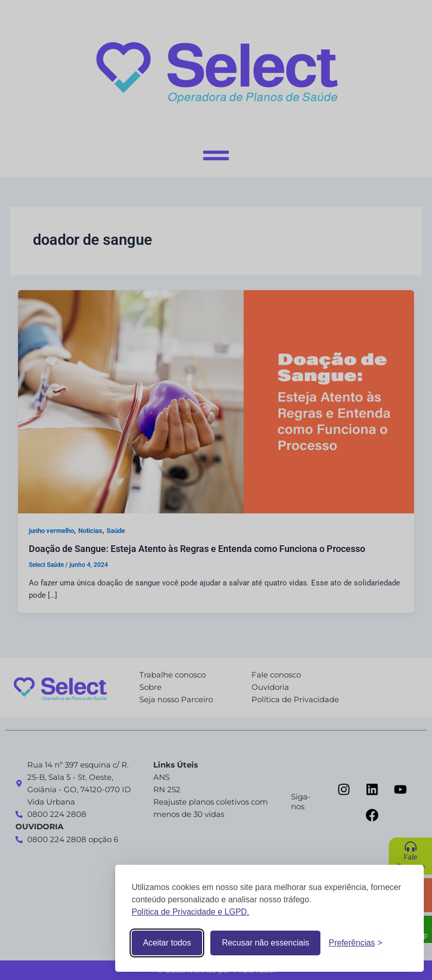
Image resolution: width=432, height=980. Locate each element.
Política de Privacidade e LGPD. (191, 912)
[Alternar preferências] (355, 943)
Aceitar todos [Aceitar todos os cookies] (167, 943)
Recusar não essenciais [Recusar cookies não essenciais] (265, 943)
